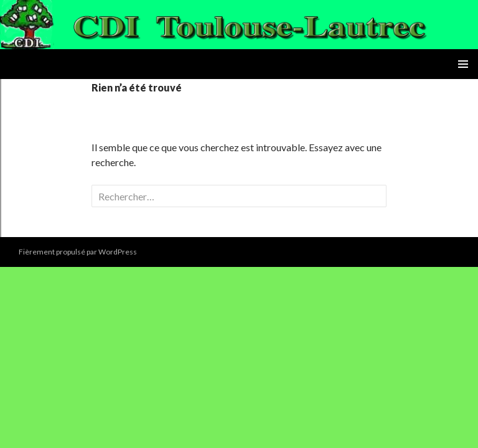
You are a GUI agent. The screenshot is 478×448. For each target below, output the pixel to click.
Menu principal (463, 64)
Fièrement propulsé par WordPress (78, 252)
